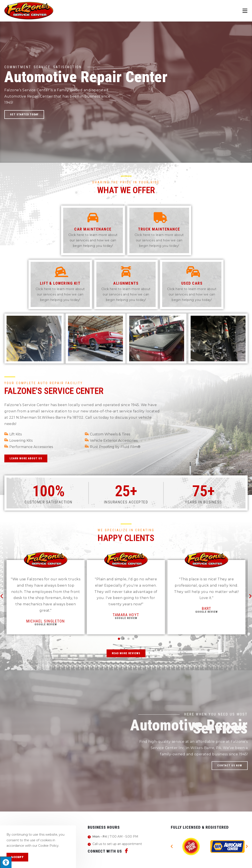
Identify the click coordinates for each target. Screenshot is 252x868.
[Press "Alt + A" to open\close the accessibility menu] (6, 862)
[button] (24, 115)
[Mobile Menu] (245, 11)
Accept (17, 857)
